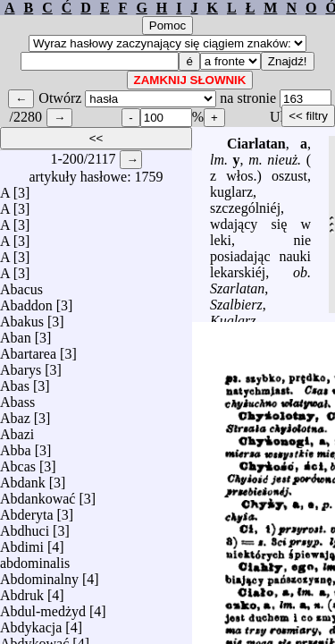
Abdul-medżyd (43, 607)
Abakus (22, 317)
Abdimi (22, 542)
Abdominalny (39, 575)
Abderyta (27, 510)
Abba (16, 446)
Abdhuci (25, 526)
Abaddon (26, 301)
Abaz (15, 414)
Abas (15, 381)
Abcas (18, 462)
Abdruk (22, 591)
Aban (16, 333)
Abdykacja (31, 623)
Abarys (21, 365)
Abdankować (38, 494)
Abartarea (28, 349)
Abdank (23, 478)
